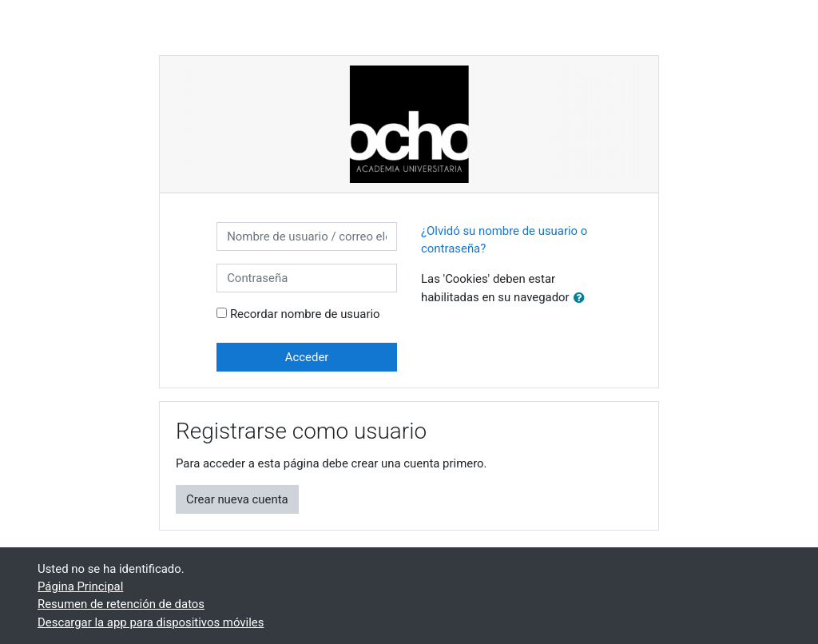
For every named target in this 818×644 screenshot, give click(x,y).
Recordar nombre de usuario (305, 314)
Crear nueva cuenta (237, 499)
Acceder (307, 357)
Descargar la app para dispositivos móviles (151, 622)
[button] (582, 298)
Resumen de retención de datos (121, 604)
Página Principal (80, 586)
